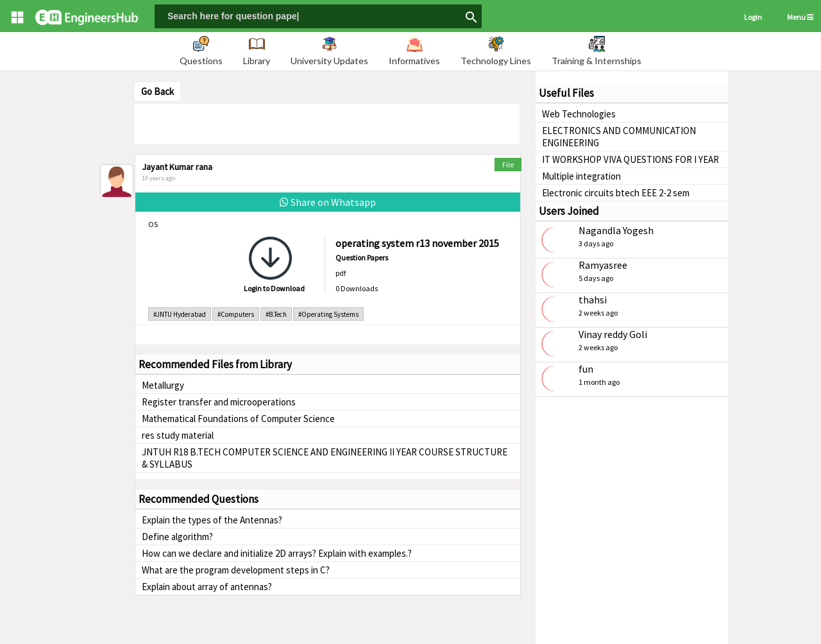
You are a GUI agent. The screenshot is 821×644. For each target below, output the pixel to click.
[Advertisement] (327, 123)
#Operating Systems (328, 314)
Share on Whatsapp (328, 202)
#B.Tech (276, 314)
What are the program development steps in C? (236, 570)
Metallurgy (163, 385)
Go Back (157, 91)
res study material (178, 435)
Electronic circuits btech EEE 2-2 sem (616, 193)
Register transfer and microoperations (219, 402)
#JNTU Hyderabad (180, 314)
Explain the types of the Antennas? (212, 520)
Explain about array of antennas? (207, 587)
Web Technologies (579, 114)
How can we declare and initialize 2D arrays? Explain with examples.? (277, 553)
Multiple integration (581, 176)
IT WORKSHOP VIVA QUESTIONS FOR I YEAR (631, 159)
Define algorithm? (177, 537)
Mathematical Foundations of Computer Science (238, 419)
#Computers (236, 314)
